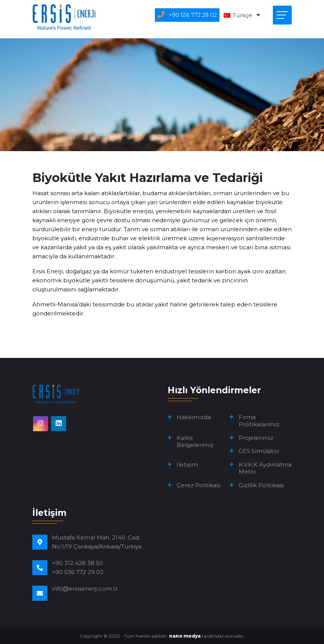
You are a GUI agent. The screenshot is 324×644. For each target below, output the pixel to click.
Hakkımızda (194, 417)
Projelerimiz (256, 438)
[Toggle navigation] (282, 15)
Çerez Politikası (199, 485)
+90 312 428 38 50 (77, 563)
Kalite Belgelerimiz (195, 442)
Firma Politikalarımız (259, 421)
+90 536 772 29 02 (78, 572)
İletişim (187, 464)
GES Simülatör (259, 451)
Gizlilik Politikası (261, 485)
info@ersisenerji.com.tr (85, 589)
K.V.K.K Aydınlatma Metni (265, 468)
